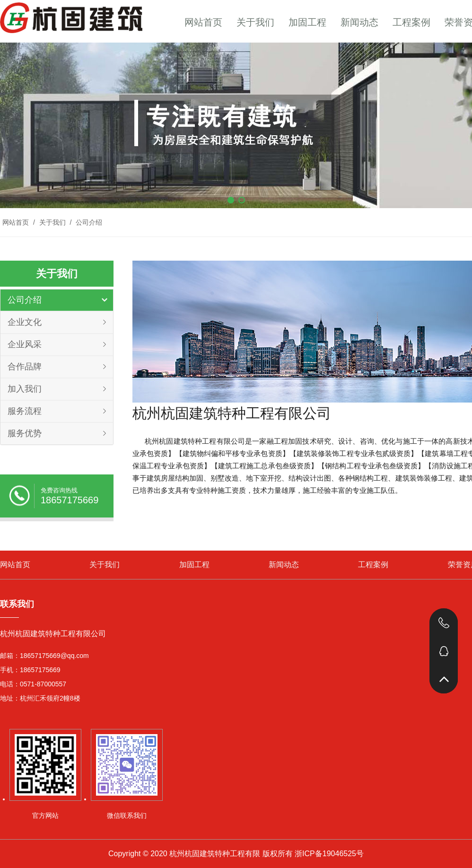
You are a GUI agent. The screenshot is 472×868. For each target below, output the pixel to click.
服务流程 (25, 411)
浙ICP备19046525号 (329, 854)
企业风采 (25, 344)
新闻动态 (359, 22)
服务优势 (25, 433)
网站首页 (203, 22)
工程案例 (411, 22)
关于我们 (255, 22)
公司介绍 (88, 222)
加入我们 (25, 389)
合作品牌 (25, 367)
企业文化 (25, 322)
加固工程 (307, 22)
